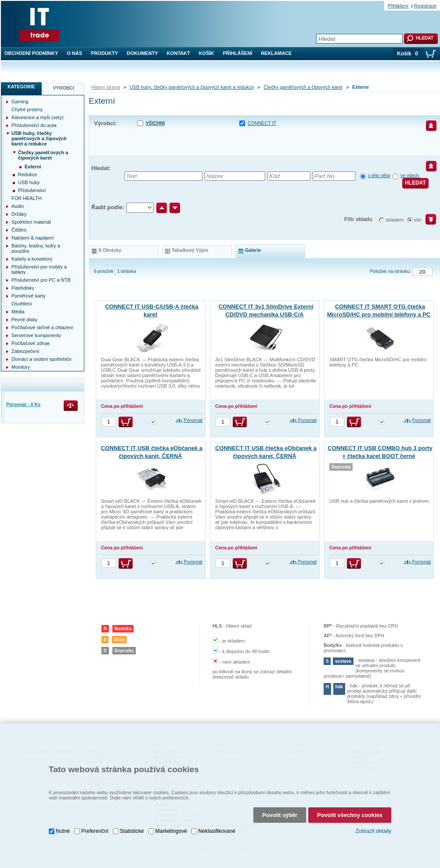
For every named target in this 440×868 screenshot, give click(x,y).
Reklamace (276, 53)
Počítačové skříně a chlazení (42, 327)
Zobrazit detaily (373, 831)
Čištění (19, 230)
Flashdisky (23, 288)
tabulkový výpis (190, 250)
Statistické (132, 831)
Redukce (27, 174)
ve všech (410, 175)
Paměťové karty (29, 296)
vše (418, 220)
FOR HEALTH (27, 198)
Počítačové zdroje (31, 343)
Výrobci (63, 88)
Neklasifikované (217, 831)
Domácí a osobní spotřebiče (41, 359)
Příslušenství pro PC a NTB (41, 280)
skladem (395, 220)
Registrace (425, 6)
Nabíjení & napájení (33, 238)
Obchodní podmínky (31, 53)
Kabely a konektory (32, 259)
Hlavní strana (106, 87)
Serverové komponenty (36, 335)
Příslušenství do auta (34, 125)
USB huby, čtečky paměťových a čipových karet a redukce (192, 87)
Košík (207, 53)
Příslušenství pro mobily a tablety (39, 269)
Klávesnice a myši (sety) (38, 117)
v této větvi (379, 175)
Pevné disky (24, 320)
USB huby (29, 182)
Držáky (19, 214)
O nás (74, 53)
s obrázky (110, 250)
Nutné (63, 831)
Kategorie (21, 87)
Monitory (21, 367)
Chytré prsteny (27, 109)
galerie (253, 250)
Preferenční (95, 831)
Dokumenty (142, 53)
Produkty (105, 53)
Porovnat (193, 420)
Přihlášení (238, 53)
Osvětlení (22, 304)
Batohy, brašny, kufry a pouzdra (36, 248)
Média (18, 312)
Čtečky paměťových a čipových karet (303, 87)
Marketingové (171, 831)
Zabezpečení (25, 351)
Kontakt (179, 53)
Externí (33, 167)
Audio (18, 206)
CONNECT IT (262, 123)
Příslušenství (32, 190)
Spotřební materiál (31, 222)
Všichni (155, 123)
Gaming (20, 102)
